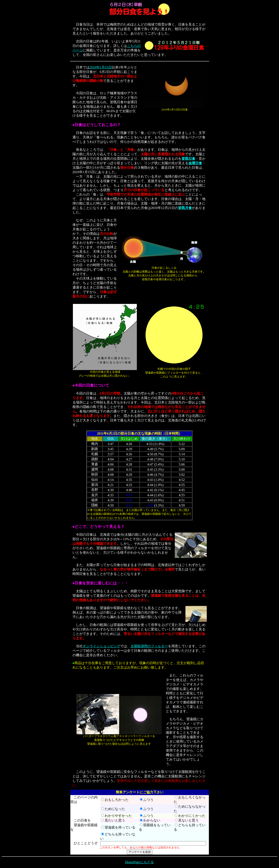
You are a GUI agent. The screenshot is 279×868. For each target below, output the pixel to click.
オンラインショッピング (101, 646)
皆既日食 (188, 159)
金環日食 (195, 163)
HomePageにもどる (139, 862)
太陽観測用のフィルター (149, 646)
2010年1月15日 (101, 67)
